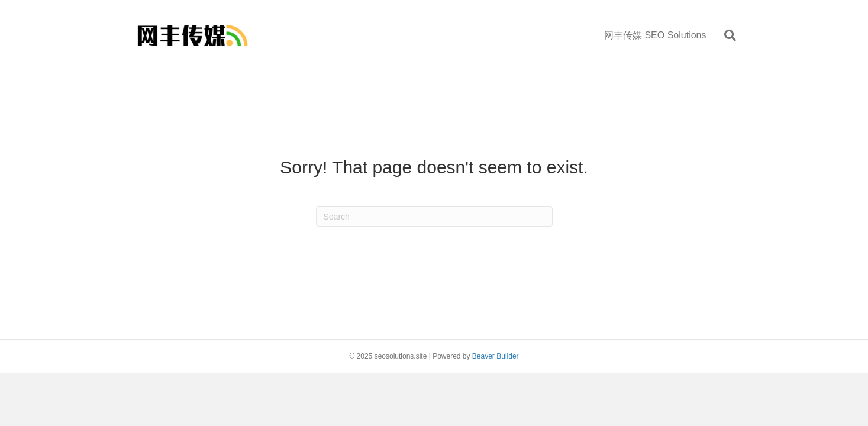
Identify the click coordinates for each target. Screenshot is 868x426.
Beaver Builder (496, 356)
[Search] (726, 35)
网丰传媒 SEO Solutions (655, 35)
